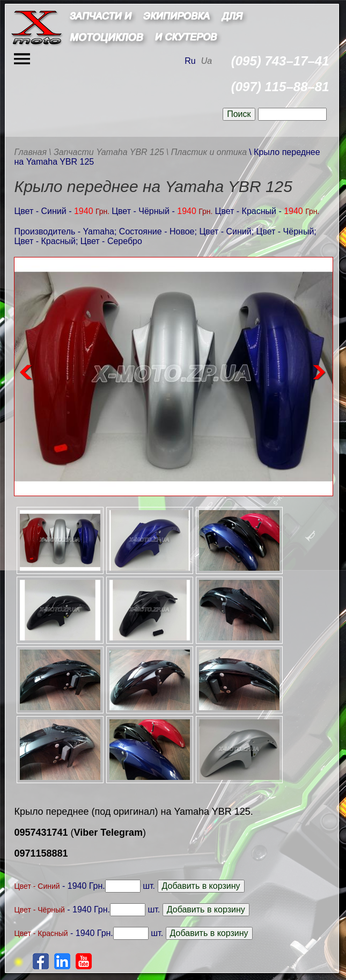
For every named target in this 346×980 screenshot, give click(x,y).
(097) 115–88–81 (280, 87)
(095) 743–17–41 (280, 61)
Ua (207, 61)
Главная (30, 152)
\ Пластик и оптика (207, 152)
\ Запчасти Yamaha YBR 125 (106, 152)
